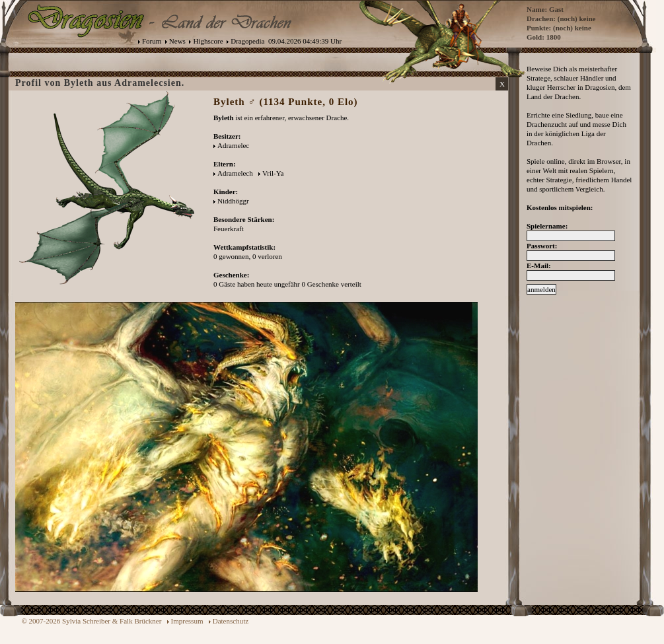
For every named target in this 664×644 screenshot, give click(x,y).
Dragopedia (247, 41)
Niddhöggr (233, 201)
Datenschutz (231, 621)
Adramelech (235, 173)
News (177, 41)
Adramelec (233, 145)
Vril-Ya (273, 173)
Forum (152, 41)
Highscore (208, 41)
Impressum (187, 621)
